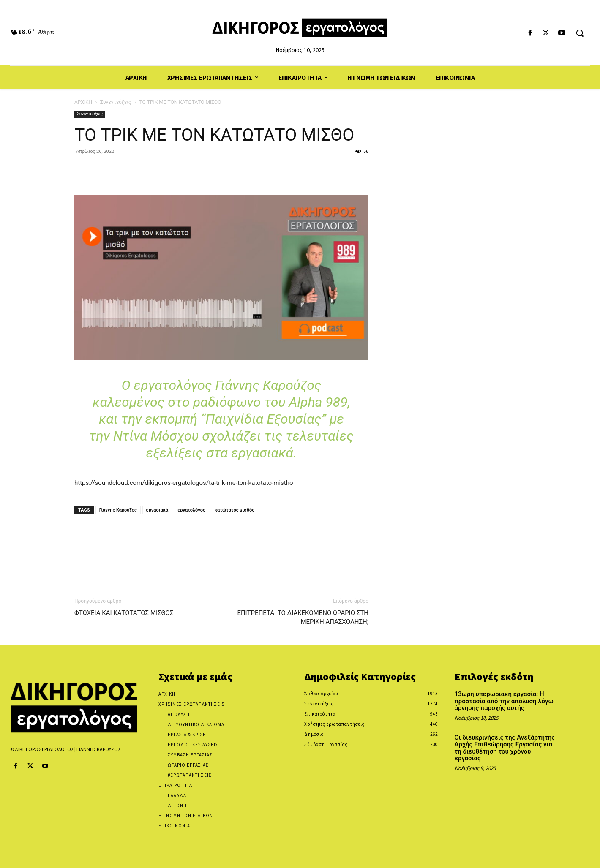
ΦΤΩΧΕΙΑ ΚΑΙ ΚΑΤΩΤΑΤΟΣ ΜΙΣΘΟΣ (124, 613)
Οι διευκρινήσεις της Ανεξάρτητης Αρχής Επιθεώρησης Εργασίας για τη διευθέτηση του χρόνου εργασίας (505, 748)
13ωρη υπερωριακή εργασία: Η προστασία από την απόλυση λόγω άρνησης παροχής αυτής (504, 701)
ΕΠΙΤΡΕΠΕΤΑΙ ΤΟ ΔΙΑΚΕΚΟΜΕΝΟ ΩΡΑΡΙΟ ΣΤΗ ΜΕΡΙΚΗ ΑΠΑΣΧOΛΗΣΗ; (303, 617)
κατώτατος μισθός (235, 510)
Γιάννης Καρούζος (118, 510)
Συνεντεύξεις (116, 102)
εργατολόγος (191, 510)
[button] (580, 33)
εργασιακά (157, 510)
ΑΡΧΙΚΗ (83, 102)
